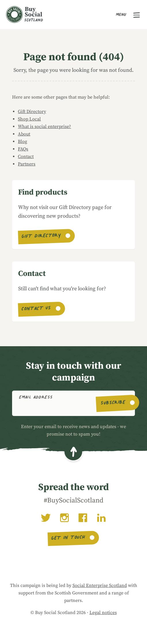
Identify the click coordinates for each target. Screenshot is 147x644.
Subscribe (113, 403)
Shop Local (29, 119)
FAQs (23, 149)
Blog (22, 142)
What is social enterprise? (44, 127)
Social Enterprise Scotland (100, 585)
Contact (26, 157)
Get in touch (68, 538)
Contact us (36, 309)
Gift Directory (32, 112)
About (24, 134)
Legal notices (103, 613)
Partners (27, 164)
